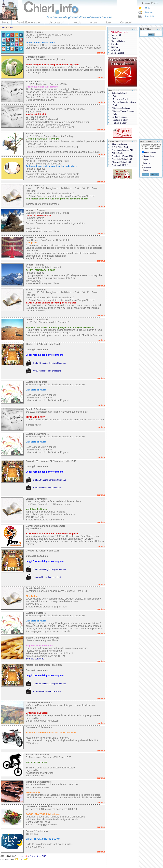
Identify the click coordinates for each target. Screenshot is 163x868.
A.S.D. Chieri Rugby (121, 147)
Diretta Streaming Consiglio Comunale (49, 363)
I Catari (115, 96)
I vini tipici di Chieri (120, 120)
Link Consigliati (118, 53)
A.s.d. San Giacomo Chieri (123, 150)
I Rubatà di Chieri (119, 123)
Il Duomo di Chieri (120, 144)
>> (40, 856)
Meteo (148, 8)
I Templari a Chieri (120, 99)
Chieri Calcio (117, 153)
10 (37, 856)
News (10, 28)
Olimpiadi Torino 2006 (121, 162)
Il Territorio (116, 44)
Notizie (77, 23)
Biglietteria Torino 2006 (122, 159)
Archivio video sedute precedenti (47, 371)
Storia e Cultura (118, 41)
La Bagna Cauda (119, 117)
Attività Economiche (28, 23)
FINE (44, 856)
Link (109, 23)
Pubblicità (150, 16)
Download (115, 50)
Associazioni (57, 23)
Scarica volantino (35, 659)
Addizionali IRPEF (120, 165)
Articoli (94, 23)
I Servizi (115, 38)
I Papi (114, 105)
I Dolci (115, 114)
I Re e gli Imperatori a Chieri (124, 102)
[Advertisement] (151, 88)
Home (6, 23)
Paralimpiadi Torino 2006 (123, 156)
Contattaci (126, 23)
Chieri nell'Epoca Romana (123, 111)
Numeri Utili (116, 35)
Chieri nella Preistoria (121, 108)
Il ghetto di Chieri (119, 93)
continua (101, 53)
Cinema (149, 12)
